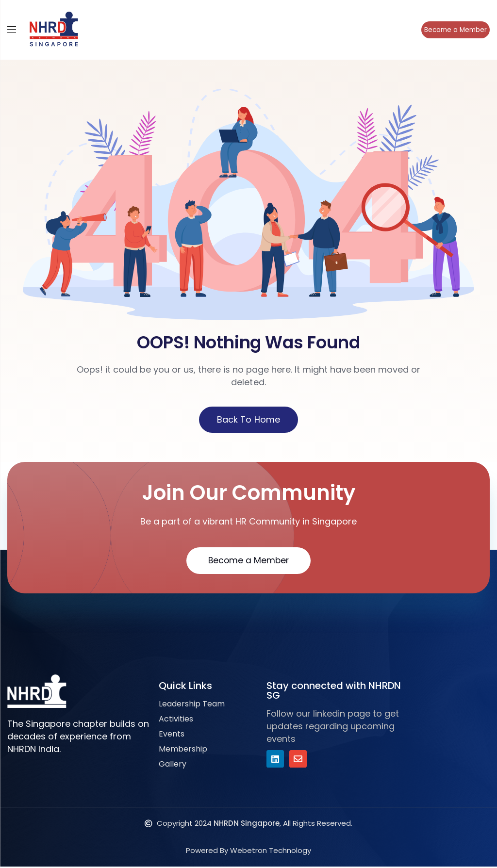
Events (172, 735)
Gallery (173, 765)
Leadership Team (192, 705)
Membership (183, 750)
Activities (176, 720)
